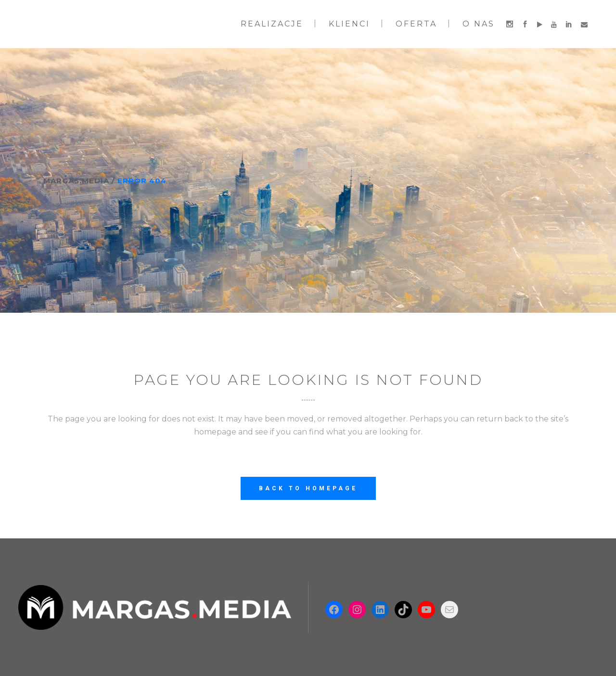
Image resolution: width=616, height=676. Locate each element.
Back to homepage (308, 488)
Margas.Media (76, 181)
